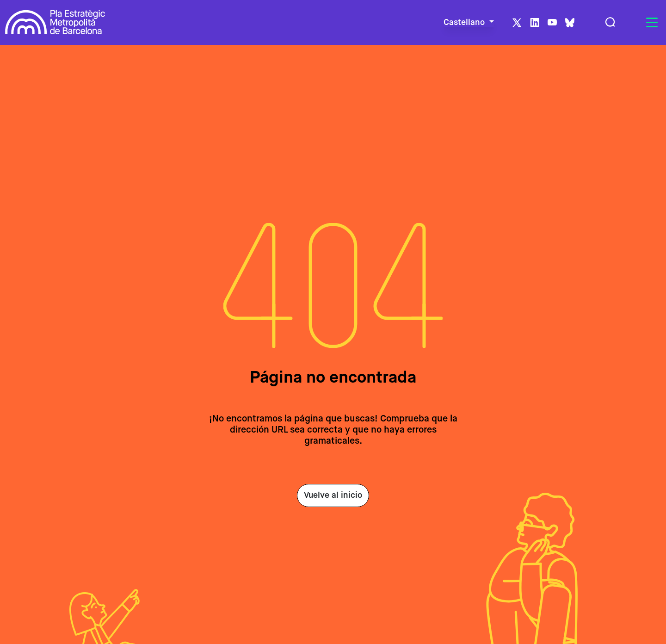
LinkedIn (535, 23)
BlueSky (570, 23)
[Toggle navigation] (652, 23)
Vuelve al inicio (333, 495)
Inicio (16, 58)
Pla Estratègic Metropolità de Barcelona (55, 22)
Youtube (552, 23)
